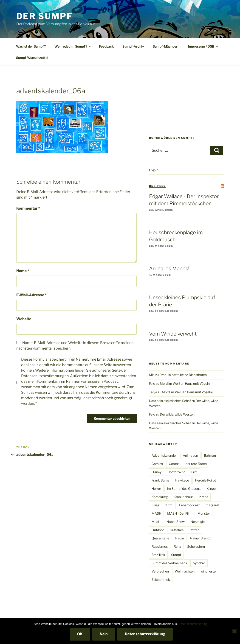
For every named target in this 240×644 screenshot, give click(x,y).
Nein (104, 634)
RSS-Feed (157, 186)
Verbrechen (160, 571)
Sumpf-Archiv (133, 46)
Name (23, 271)
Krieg (155, 505)
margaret (212, 505)
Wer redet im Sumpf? (73, 46)
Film (194, 472)
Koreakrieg (160, 497)
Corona (174, 464)
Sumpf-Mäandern (166, 46)
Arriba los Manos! (169, 268)
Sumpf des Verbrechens (169, 563)
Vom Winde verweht (173, 334)
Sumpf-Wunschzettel (32, 58)
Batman (210, 455)
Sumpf (176, 555)
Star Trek (158, 555)
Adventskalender (164, 455)
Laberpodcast (189, 505)
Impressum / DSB (203, 46)
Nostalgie (198, 522)
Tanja (153, 392)
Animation (190, 455)
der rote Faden (196, 464)
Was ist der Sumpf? (31, 46)
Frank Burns (160, 480)
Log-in (154, 170)
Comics (157, 464)
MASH (156, 513)
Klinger (212, 489)
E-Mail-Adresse (31, 295)
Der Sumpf (44, 16)
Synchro (199, 563)
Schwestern (196, 546)
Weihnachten (185, 571)
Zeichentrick (161, 580)
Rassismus (160, 546)
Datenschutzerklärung (193, 624)
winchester (209, 571)
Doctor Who (176, 472)
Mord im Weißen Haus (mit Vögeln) (185, 383)
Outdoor (158, 530)
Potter (194, 530)
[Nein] (234, 631)
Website (24, 319)
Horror (156, 489)
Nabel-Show (176, 522)
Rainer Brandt (200, 538)
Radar (180, 538)
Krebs (204, 497)
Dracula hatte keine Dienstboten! (183, 375)
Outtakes (177, 530)
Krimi (169, 505)
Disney (157, 472)
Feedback (106, 46)
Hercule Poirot (205, 480)
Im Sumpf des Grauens (184, 489)
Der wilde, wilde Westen (177, 414)
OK (80, 634)
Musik (156, 522)
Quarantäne (160, 538)
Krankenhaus (184, 497)
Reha (177, 546)
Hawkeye (182, 480)
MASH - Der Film (179, 513)
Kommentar (28, 208)
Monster (204, 513)
